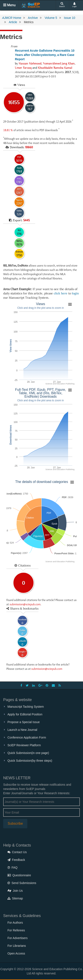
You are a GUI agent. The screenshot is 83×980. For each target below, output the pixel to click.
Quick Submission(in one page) (28, 753)
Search (62, 5)
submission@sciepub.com (25, 604)
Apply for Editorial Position (25, 714)
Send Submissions (22, 883)
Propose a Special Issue (24, 722)
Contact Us (17, 852)
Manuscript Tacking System (26, 707)
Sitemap (15, 898)
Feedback (16, 860)
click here (61, 293)
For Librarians (17, 946)
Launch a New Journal (22, 730)
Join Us (15, 891)
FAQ (12, 868)
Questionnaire (19, 875)
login (75, 293)
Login (75, 5)
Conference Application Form (27, 737)
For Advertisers (17, 938)
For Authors (15, 923)
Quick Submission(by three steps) (30, 761)
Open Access (16, 953)
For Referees (16, 930)
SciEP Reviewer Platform (24, 745)
